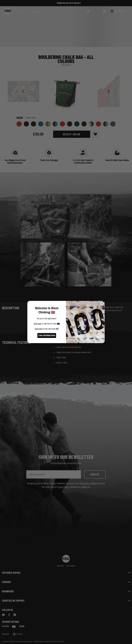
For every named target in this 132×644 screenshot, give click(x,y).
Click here (37, 324)
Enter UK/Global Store (47, 335)
